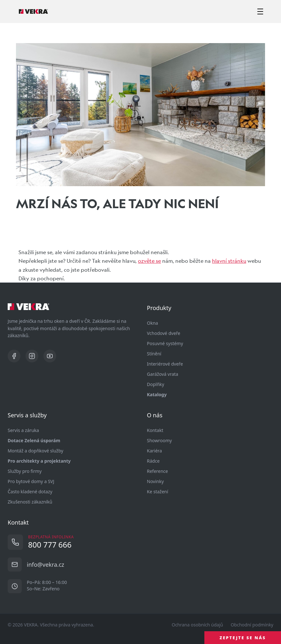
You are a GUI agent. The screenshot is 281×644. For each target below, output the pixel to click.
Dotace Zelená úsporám (34, 440)
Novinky (155, 481)
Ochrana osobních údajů (197, 625)
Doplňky (156, 384)
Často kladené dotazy (30, 492)
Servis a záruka (23, 430)
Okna (152, 323)
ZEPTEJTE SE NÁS (243, 638)
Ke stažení (158, 492)
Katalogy (157, 394)
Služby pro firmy (25, 471)
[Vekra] (33, 11)
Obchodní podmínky (252, 625)
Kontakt (155, 430)
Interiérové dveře (165, 364)
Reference (157, 471)
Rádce (153, 461)
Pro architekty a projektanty (39, 461)
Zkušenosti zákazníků (30, 502)
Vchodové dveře (163, 333)
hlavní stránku (229, 261)
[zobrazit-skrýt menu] (260, 11)
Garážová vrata (163, 374)
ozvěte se (149, 261)
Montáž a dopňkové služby (35, 451)
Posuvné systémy (165, 343)
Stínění (154, 354)
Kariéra (154, 451)
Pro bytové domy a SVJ (31, 481)
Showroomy (159, 440)
